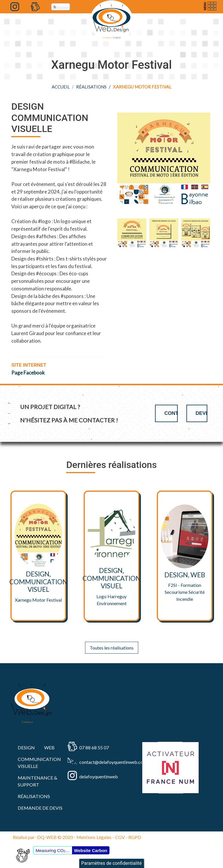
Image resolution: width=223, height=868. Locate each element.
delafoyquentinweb (99, 776)
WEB (49, 747)
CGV (120, 837)
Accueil (61, 87)
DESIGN (26, 747)
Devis (202, 413)
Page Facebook (28, 373)
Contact (171, 413)
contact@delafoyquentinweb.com (102, 762)
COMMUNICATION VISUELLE (39, 763)
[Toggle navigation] (209, 6)
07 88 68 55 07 (94, 747)
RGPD (135, 837)
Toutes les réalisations (112, 648)
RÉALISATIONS (91, 87)
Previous (111, 233)
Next (216, 233)
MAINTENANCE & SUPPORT (37, 781)
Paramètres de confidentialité (112, 863)
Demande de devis (40, 808)
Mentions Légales (94, 837)
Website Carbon (91, 850)
